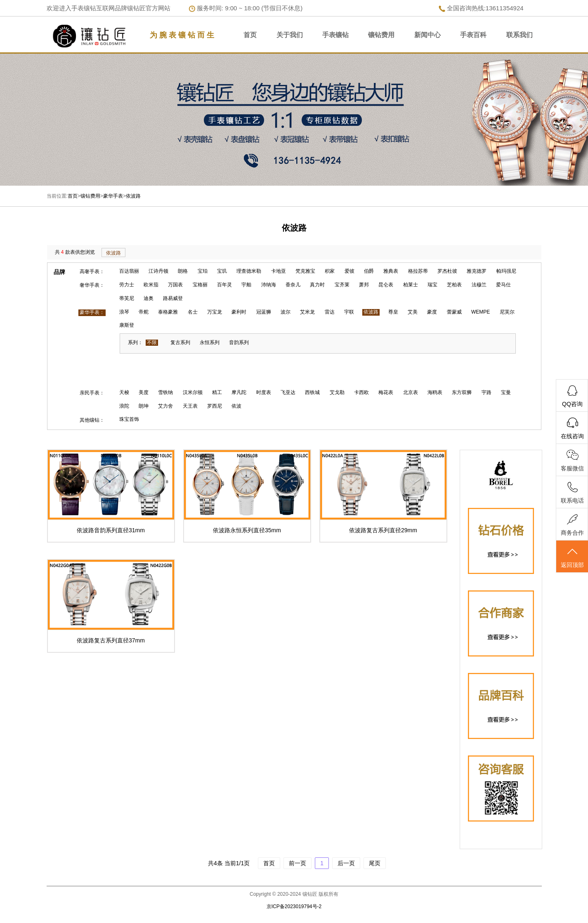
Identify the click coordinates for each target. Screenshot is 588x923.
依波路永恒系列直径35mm (247, 530)
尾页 (375, 863)
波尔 (286, 312)
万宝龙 (215, 312)
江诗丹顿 (158, 271)
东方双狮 (462, 392)
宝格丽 (200, 285)
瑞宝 (432, 285)
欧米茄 (151, 285)
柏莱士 (411, 285)
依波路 (133, 196)
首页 (250, 35)
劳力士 (127, 285)
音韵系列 (239, 342)
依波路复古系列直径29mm (383, 530)
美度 (144, 392)
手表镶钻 (335, 35)
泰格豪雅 (168, 312)
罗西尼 (215, 406)
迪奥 (149, 298)
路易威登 (173, 298)
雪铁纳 (165, 392)
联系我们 (520, 35)
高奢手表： (92, 271)
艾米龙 (307, 312)
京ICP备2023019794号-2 (294, 906)
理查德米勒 (249, 271)
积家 (330, 271)
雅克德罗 (477, 271)
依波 (236, 406)
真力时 (317, 285)
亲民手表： (92, 393)
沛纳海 (269, 285)
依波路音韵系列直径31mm (111, 530)
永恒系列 (210, 342)
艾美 (413, 312)
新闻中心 (427, 35)
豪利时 (239, 312)
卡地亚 (279, 271)
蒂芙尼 (127, 298)
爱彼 (349, 271)
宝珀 (203, 271)
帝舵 (144, 312)
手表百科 (473, 35)
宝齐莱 (342, 285)
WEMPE (481, 312)
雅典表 (391, 271)
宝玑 (222, 271)
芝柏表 (454, 285)
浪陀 (124, 406)
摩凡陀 (239, 392)
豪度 (432, 312)
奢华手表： (92, 285)
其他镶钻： (92, 420)
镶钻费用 (381, 35)
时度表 (264, 392)
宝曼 (506, 392)
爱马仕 (503, 285)
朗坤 (144, 406)
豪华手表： (92, 312)
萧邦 (364, 285)
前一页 (298, 863)
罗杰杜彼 (447, 271)
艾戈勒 (337, 392)
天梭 (124, 392)
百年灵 (224, 285)
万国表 (175, 285)
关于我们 (290, 35)
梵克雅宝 (305, 271)
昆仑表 (386, 285)
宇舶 (246, 285)
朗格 (183, 271)
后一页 (346, 863)
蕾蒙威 (454, 312)
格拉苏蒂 (418, 271)
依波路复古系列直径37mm (111, 640)
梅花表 (386, 392)
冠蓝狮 (264, 312)
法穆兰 (479, 285)
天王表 (190, 406)
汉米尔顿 (193, 392)
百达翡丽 (129, 271)
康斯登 (127, 325)
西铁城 (312, 392)
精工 (217, 392)
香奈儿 (293, 285)
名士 (193, 312)
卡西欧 (361, 392)
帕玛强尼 (506, 271)
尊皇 (393, 312)
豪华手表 (113, 196)
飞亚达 (288, 392)
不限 (152, 342)
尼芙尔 (507, 312)
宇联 (349, 312)
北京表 (411, 392)
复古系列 (180, 342)
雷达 (330, 312)
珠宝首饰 (129, 419)
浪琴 (124, 312)
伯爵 (369, 271)
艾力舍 (165, 406)
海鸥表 (435, 392)
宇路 (486, 392)
